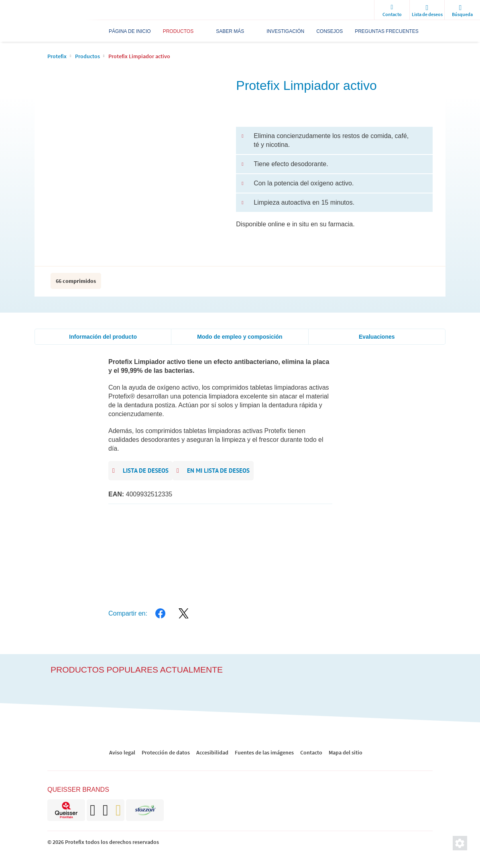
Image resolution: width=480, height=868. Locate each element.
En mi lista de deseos (213, 471)
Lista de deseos (140, 471)
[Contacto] (392, 10)
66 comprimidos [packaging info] (76, 281)
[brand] (66, 810)
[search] (462, 10)
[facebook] (161, 614)
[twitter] (184, 614)
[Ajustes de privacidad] (460, 843)
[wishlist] (427, 10)
